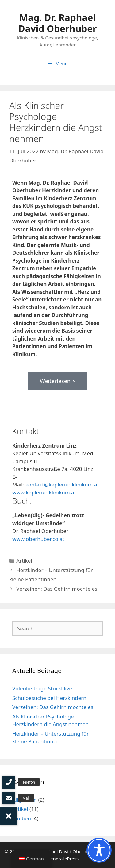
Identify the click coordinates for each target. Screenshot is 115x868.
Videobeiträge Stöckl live (42, 688)
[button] (9, 816)
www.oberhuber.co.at (38, 539)
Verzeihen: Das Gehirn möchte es (57, 589)
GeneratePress (63, 859)
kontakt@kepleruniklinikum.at (62, 484)
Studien (22, 818)
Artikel (24, 561)
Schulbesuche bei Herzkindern (49, 698)
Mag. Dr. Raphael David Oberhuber (57, 23)
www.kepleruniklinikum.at (44, 492)
